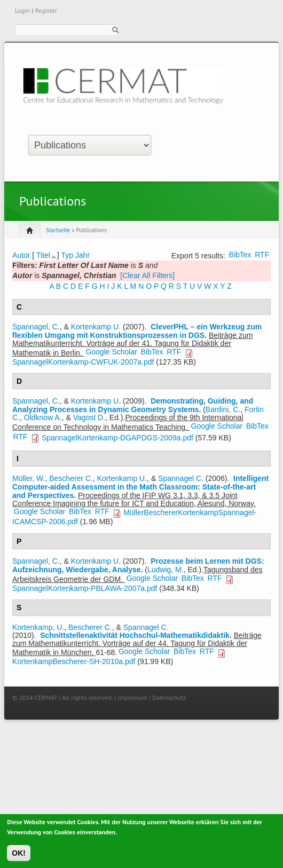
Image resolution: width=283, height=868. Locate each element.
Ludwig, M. (166, 570)
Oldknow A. (43, 417)
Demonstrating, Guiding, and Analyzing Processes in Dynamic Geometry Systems (133, 405)
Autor (21, 255)
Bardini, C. (223, 409)
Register (46, 10)
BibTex (240, 255)
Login (22, 10)
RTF (262, 255)
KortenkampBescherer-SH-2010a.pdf (74, 661)
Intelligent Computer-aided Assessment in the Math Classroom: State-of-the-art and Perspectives (140, 487)
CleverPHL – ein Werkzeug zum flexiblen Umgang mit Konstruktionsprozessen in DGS (137, 331)
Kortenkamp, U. (38, 627)
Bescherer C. (71, 478)
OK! (19, 857)
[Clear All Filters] (147, 275)
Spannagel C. (181, 478)
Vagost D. (89, 417)
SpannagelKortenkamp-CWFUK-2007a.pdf (83, 362)
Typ (67, 255)
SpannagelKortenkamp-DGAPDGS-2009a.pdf (117, 438)
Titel (43, 255)
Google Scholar (111, 352)
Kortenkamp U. (96, 327)
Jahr (82, 255)
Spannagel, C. (36, 327)
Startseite (58, 230)
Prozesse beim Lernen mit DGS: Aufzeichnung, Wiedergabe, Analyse (138, 565)
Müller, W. (29, 478)
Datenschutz (169, 697)
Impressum (132, 697)
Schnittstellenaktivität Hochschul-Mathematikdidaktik (135, 635)
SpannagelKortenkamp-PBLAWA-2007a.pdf (85, 588)
